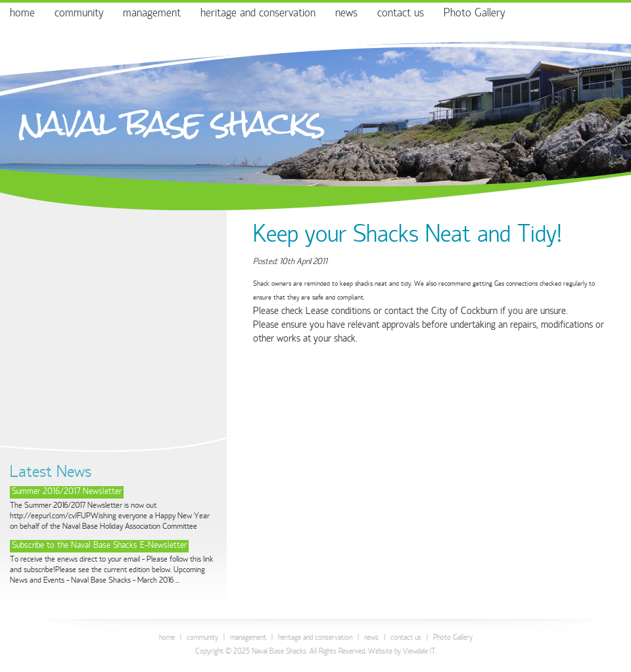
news (346, 14)
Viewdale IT (419, 652)
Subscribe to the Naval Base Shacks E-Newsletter (99, 546)
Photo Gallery (474, 14)
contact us (401, 14)
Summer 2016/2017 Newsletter (67, 492)
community (79, 14)
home (22, 14)
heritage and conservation (258, 14)
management (152, 14)
